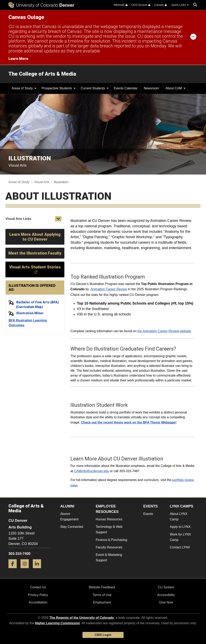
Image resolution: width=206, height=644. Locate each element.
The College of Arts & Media (42, 74)
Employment (102, 602)
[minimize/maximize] (193, 37)
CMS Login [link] (103, 635)
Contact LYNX (180, 547)
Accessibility (166, 595)
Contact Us (38, 587)
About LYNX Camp (179, 517)
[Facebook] (14, 570)
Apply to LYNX (180, 527)
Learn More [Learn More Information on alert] (18, 59)
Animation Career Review (109, 289)
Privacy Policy (38, 595)
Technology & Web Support (109, 529)
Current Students (95, 88)
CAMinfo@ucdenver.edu (92, 471)
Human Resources (109, 519)
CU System (166, 587)
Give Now (166, 602)
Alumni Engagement (70, 517)
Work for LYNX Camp (180, 537)
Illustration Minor (30, 313)
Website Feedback (102, 587)
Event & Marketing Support (109, 557)
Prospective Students (59, 88)
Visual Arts (42, 182)
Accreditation (38, 602)
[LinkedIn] (38, 570)
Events (148, 514)
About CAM (175, 88)
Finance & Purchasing (112, 540)
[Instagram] (26, 570)
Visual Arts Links (18, 219)
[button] (58, 219)
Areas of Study (24, 88)
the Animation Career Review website (164, 331)
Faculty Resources (109, 547)
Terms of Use (102, 595)
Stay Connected (72, 527)
